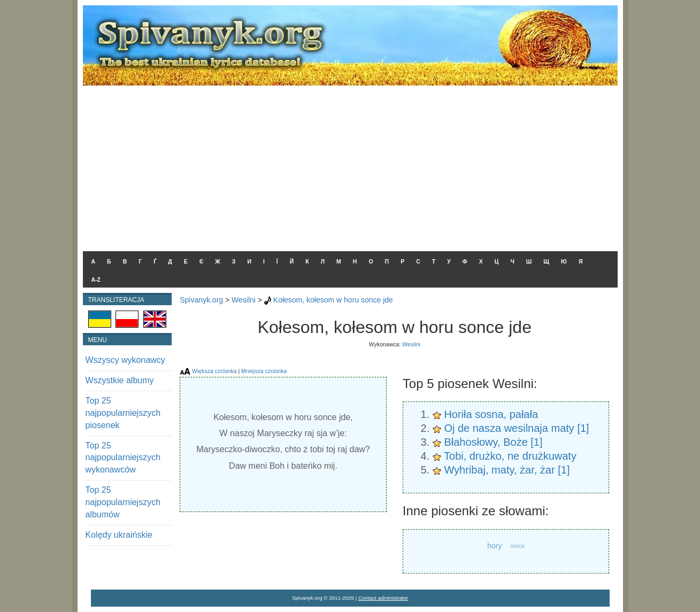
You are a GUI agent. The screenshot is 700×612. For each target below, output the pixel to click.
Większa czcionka (214, 371)
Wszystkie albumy (120, 380)
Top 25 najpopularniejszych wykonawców (123, 458)
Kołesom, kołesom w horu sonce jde (333, 300)
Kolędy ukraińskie (119, 535)
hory (494, 546)
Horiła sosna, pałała (491, 414)
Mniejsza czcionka (264, 371)
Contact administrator (383, 598)
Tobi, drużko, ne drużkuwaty (510, 456)
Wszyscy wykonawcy (125, 360)
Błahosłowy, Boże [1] (493, 442)
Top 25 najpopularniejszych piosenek (123, 413)
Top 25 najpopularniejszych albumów (123, 502)
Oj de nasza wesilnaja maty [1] (516, 428)
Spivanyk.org (201, 300)
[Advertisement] (350, 166)
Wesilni (244, 300)
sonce (517, 546)
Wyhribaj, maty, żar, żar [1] (507, 470)
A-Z (96, 280)
